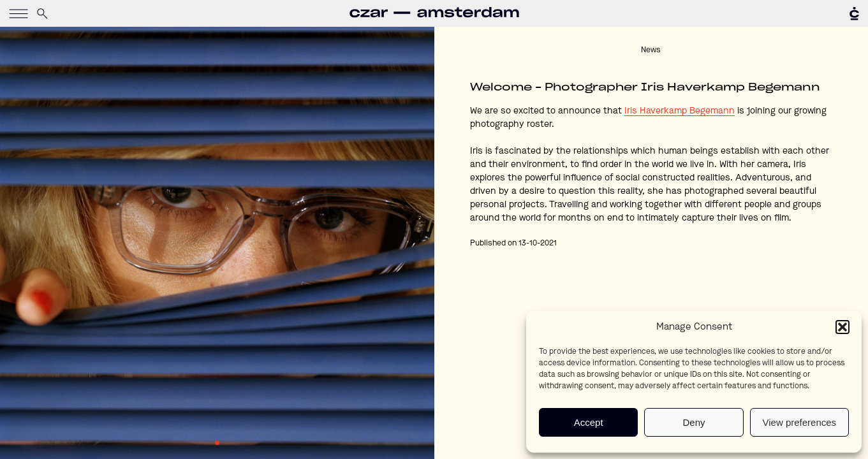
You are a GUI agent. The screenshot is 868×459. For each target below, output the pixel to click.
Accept (589, 422)
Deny (694, 422)
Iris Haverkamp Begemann (680, 111)
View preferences (800, 422)
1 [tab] (217, 443)
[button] (842, 327)
